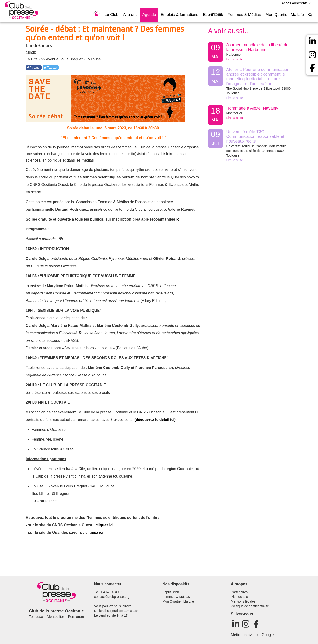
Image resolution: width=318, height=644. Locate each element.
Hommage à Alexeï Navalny (252, 108)
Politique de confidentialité (250, 606)
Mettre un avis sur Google (252, 635)
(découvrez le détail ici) (155, 420)
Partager (34, 68)
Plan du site (240, 597)
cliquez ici (105, 525)
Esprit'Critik (171, 592)
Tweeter (51, 68)
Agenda (149, 15)
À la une (130, 15)
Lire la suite (235, 59)
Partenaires (239, 592)
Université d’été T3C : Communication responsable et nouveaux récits (255, 136)
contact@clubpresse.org (112, 597)
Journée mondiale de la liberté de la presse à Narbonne (257, 47)
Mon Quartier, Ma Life (285, 15)
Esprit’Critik (213, 15)
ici (178, 219)
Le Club (112, 15)
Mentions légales (243, 601)
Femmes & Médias (244, 15)
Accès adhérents (296, 3)
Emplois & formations (179, 15)
